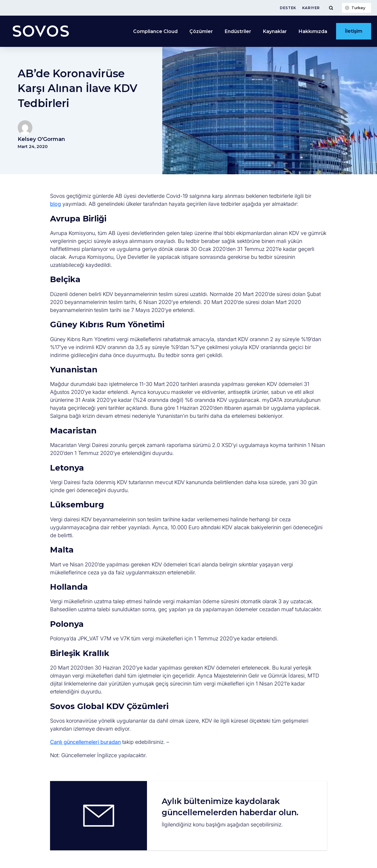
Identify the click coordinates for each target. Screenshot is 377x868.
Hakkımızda (313, 31)
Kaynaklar (275, 31)
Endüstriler (238, 31)
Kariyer (311, 8)
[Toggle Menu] (331, 8)
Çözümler (201, 31)
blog (56, 204)
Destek (288, 8)
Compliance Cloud (155, 31)
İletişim (354, 31)
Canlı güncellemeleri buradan (85, 742)
